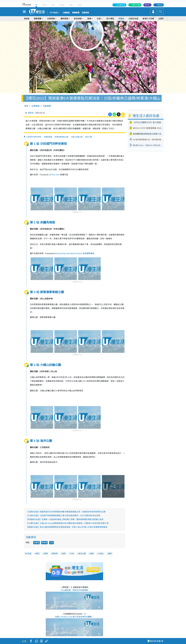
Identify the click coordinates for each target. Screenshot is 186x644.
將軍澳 (44, 543)
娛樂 (89, 19)
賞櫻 (46, 554)
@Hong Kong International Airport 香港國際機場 (74, 253)
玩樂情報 (51, 19)
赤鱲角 (36, 543)
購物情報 (64, 19)
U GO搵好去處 (120, 5)
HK (36, 5)
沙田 (51, 543)
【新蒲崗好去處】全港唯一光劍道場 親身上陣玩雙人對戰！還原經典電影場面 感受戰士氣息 (65, 519)
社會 (99, 19)
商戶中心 (147, 5)
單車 (92, 554)
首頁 (26, 106)
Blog (71, 5)
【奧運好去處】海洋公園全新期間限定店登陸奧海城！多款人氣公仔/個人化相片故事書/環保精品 (67, 527)
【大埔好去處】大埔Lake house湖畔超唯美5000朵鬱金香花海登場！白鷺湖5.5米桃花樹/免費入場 (67, 523)
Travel (44, 5)
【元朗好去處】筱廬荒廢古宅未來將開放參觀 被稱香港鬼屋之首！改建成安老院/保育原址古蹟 (66, 512)
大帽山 (101, 554)
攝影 (110, 554)
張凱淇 (31, 113)
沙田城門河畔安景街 (34, 137)
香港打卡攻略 (148, 19)
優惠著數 (38, 19)
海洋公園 (88, 137)
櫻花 (38, 554)
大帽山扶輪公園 (77, 137)
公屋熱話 (66, 13)
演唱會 (27, 19)
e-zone (79, 5)
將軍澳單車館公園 (61, 137)
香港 (64, 554)
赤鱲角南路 (48, 137)
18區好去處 (133, 19)
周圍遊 (121, 19)
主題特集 (162, 19)
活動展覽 (47, 106)
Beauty (62, 5)
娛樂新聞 (76, 13)
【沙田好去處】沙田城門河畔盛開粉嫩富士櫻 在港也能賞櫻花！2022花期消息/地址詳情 (63, 516)
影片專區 (110, 19)
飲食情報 (78, 19)
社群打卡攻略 (136, 5)
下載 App (160, 5)
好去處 (29, 554)
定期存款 (85, 13)
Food (53, 5)
